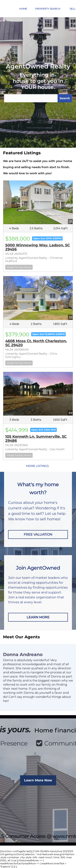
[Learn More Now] (38, 780)
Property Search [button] (48, 9)
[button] (8, 98)
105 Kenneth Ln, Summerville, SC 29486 (36, 439)
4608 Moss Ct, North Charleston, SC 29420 (36, 343)
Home (23, 9)
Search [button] (65, 98)
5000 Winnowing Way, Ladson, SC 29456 (38, 247)
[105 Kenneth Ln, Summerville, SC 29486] (38, 394)
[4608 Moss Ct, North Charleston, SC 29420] (38, 298)
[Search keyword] (31, 98)
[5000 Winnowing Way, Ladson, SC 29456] (38, 202)
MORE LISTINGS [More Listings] (37, 466)
